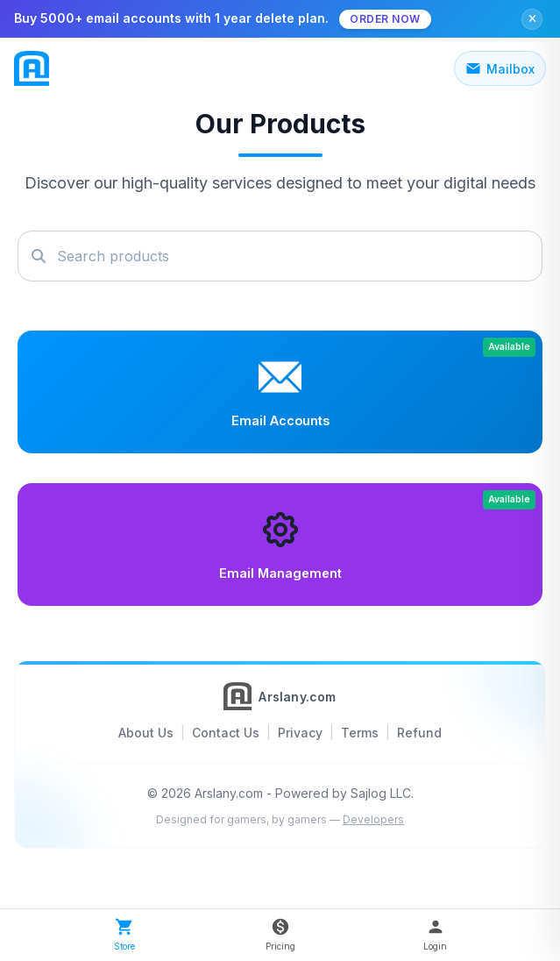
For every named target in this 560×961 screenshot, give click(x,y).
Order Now (385, 19)
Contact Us (226, 733)
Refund (419, 733)
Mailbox (500, 68)
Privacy (300, 733)
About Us (146, 733)
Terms (360, 733)
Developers (373, 819)
